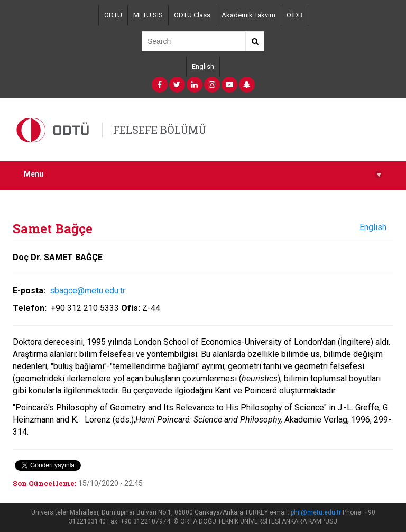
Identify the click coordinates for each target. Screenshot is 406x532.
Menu (203, 174)
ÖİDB (294, 15)
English (203, 66)
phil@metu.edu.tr (316, 512)
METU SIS (148, 15)
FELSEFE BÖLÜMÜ (160, 130)
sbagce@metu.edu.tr (86, 291)
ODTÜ (113, 15)
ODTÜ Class (192, 15)
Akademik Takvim (248, 15)
